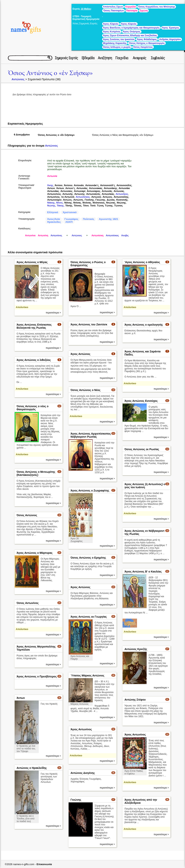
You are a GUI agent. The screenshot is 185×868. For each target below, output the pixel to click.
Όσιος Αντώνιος (27, 515)
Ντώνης (121, 203)
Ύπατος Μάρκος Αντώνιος (87, 675)
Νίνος (60, 203)
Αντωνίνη (43, 236)
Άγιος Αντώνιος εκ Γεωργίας (89, 617)
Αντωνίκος (122, 194)
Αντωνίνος (53, 197)
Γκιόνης (89, 200)
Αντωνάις (82, 188)
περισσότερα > (53, 313)
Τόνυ (86, 206)
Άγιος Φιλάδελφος (147, 39)
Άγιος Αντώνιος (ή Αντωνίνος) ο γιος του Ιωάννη (145, 486)
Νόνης (68, 203)
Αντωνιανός (93, 194)
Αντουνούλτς (124, 185)
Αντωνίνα (30, 236)
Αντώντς (78, 200)
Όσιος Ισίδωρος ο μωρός (117, 47)
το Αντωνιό (68, 197)
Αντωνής (68, 194)
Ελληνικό (53, 212)
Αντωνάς (107, 191)
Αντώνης (79, 194)
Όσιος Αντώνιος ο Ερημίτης (88, 558)
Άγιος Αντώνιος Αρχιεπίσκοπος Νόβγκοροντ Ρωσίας (91, 435)
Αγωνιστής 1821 (108, 219)
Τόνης (69, 206)
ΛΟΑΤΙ (69, 222)
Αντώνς (67, 200)
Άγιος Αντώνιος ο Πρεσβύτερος (37, 676)
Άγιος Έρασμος (171, 28)
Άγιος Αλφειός (111, 24)
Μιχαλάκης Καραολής (115, 43)
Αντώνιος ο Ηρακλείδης (32, 768)
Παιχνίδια (122, 58)
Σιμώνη (144, 11)
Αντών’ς (70, 188)
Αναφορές (140, 58)
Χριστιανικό (70, 212)
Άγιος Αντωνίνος (81, 729)
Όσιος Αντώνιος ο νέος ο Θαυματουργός (33, 408)
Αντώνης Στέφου (135, 700)
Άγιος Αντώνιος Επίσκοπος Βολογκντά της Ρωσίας (34, 326)
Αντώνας (119, 191)
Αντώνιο (96, 197)
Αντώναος (66, 191)
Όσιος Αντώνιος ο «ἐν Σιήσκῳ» (51, 73)
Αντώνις (107, 197)
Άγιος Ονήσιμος (132, 32)
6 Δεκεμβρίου (22, 135)
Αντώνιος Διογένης (83, 773)
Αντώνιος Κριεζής (136, 649)
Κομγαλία (131, 7)
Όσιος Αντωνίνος (28, 603)
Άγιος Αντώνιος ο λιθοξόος (34, 360)
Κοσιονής (122, 200)
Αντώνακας (96, 188)
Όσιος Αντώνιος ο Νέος (85, 390)
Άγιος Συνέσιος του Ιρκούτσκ (119, 39)
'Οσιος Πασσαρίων (114, 11)
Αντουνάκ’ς (92, 185)
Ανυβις (125, 236)
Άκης (50, 185)
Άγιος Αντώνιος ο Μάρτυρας (35, 553)
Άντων (60, 188)
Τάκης (60, 206)
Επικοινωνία (44, 864)
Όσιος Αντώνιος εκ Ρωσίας (142, 449)
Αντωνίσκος (83, 197)
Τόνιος (78, 206)
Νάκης (51, 203)
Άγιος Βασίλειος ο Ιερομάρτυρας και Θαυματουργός (131, 28)
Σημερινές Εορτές (66, 58)
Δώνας (111, 200)
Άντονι (59, 185)
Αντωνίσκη (98, 236)
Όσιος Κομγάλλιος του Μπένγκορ (157, 7)
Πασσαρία (132, 11)
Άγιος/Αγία (54, 219)
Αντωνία (52, 176)
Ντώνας (111, 203)
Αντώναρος (94, 191)
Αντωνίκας (108, 194)
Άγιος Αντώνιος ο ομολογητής (144, 325)
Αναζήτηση (105, 58)
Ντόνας (87, 203)
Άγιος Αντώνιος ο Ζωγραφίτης (90, 491)
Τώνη (100, 206)
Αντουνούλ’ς (107, 185)
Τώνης (109, 206)
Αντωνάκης (110, 188)
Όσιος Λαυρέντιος (143, 47)
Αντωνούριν (54, 200)
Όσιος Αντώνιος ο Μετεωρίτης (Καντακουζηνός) (36, 473)
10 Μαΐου (86, 9)
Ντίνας (77, 203)
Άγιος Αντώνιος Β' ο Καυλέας (143, 572)
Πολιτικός (89, 219)
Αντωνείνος (54, 194)
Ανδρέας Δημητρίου (170, 39)
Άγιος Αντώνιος (80, 354)
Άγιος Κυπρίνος (112, 32)
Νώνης (51, 206)
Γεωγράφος (71, 219)
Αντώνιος (18, 79)
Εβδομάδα (88, 58)
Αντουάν (79, 185)
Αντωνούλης (121, 197)
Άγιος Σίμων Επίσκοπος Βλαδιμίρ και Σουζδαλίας (130, 35)
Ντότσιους (99, 203)
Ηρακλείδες (54, 222)
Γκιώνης (100, 200)
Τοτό (93, 206)
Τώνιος (118, 206)
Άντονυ (68, 185)
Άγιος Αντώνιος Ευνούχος (141, 401)
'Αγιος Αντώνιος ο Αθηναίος (142, 262)
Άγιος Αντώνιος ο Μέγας (32, 262)
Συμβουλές (158, 58)
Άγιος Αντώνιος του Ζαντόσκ (89, 324)
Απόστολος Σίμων (113, 7)
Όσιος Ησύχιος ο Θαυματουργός (147, 43)
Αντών (51, 188)
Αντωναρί (79, 191)
